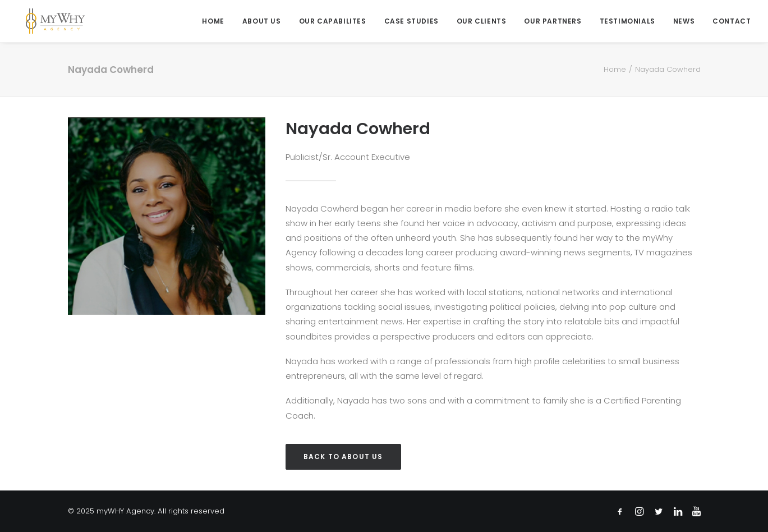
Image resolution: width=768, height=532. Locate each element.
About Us (262, 21)
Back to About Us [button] (343, 457)
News (684, 21)
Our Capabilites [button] (333, 21)
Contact (732, 21)
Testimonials (627, 21)
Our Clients (482, 21)
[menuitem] (217, 21)
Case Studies (411, 21)
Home (213, 21)
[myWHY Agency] (47, 21)
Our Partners (553, 21)
